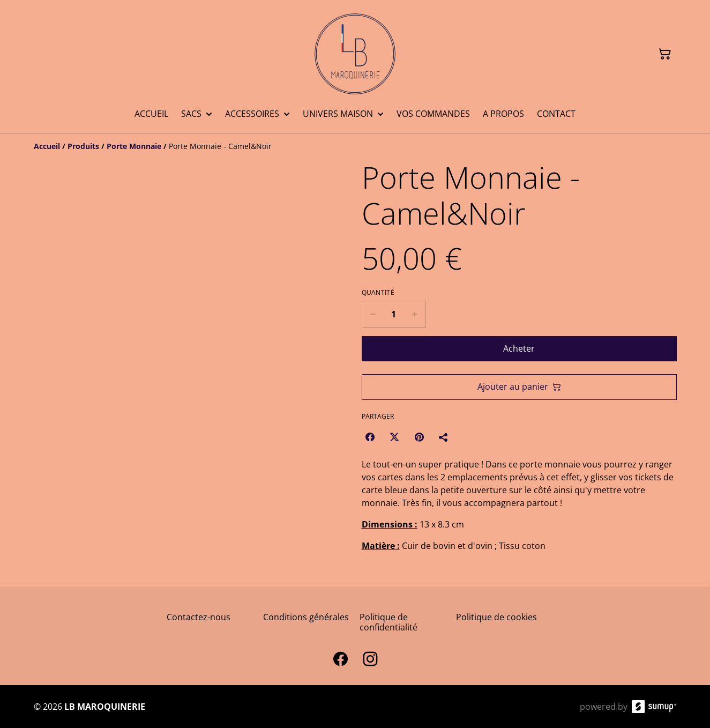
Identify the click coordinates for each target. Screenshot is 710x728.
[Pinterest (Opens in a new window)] (419, 437)
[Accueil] (47, 146)
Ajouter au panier (519, 387)
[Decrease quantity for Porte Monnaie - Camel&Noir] (373, 314)
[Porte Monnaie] (134, 146)
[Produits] (83, 146)
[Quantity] (394, 314)
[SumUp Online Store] (654, 707)
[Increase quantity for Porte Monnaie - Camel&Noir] (415, 314)
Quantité (378, 293)
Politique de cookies (496, 617)
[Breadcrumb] (355, 146)
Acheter (519, 348)
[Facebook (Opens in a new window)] (370, 437)
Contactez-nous (199, 617)
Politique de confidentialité (388, 622)
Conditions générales (306, 617)
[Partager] (444, 437)
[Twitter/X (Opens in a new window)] (394, 437)
